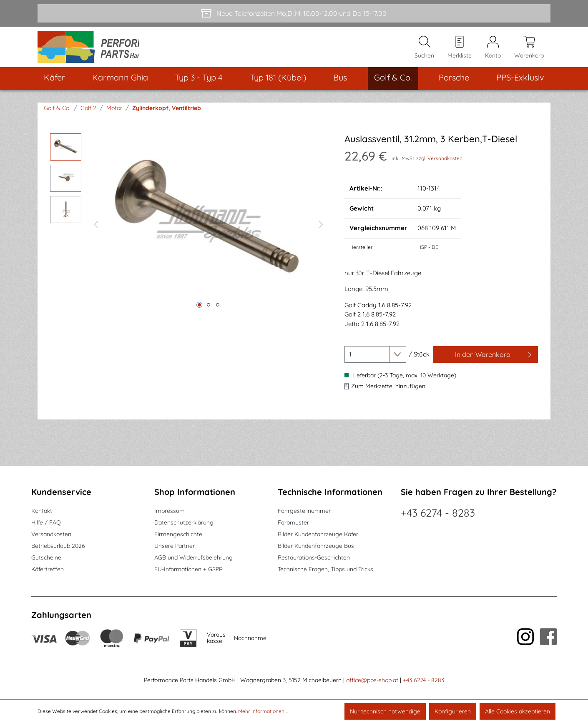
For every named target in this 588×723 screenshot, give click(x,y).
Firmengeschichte (178, 534)
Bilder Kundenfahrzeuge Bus (316, 546)
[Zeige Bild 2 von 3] (209, 311)
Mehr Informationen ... (263, 711)
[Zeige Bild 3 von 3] (218, 311)
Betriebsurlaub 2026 (58, 546)
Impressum (170, 511)
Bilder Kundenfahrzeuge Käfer (318, 534)
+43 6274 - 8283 (438, 513)
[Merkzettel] (460, 50)
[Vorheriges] (96, 230)
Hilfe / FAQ (46, 522)
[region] (189, 230)
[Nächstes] (321, 230)
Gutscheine (46, 557)
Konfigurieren (453, 711)
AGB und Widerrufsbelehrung (193, 557)
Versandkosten (51, 534)
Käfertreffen (48, 569)
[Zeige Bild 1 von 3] (199, 311)
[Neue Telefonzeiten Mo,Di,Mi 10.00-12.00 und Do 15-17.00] (294, 13)
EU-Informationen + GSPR (188, 569)
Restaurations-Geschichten (314, 557)
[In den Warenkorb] (485, 361)
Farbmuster (293, 522)
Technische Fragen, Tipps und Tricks (325, 569)
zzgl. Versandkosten (439, 165)
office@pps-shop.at (372, 680)
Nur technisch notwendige (385, 711)
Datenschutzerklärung (184, 522)
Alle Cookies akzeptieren (518, 711)
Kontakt (42, 511)
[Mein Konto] (493, 50)
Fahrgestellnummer (304, 511)
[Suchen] (424, 50)
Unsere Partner (175, 546)
